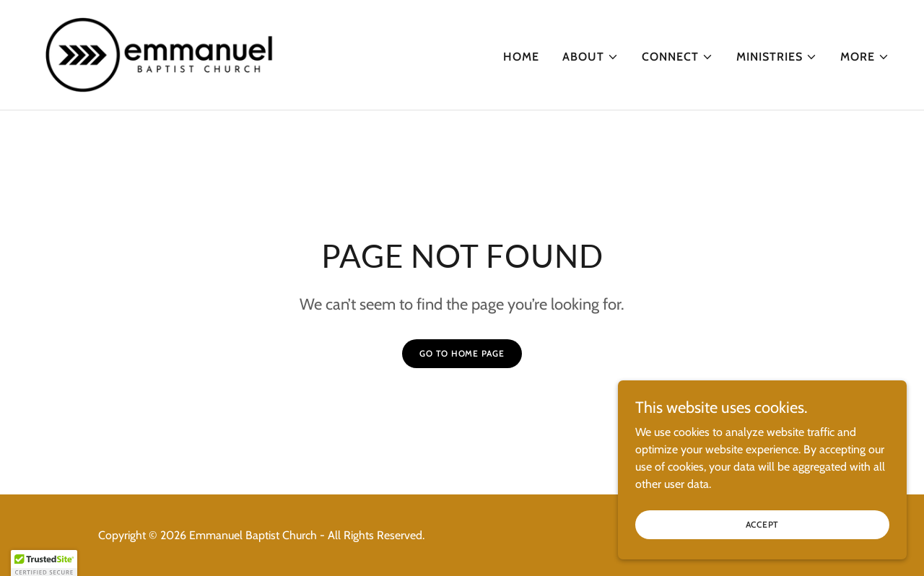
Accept (763, 534)
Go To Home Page (462, 353)
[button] (590, 57)
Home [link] (521, 57)
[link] (160, 54)
